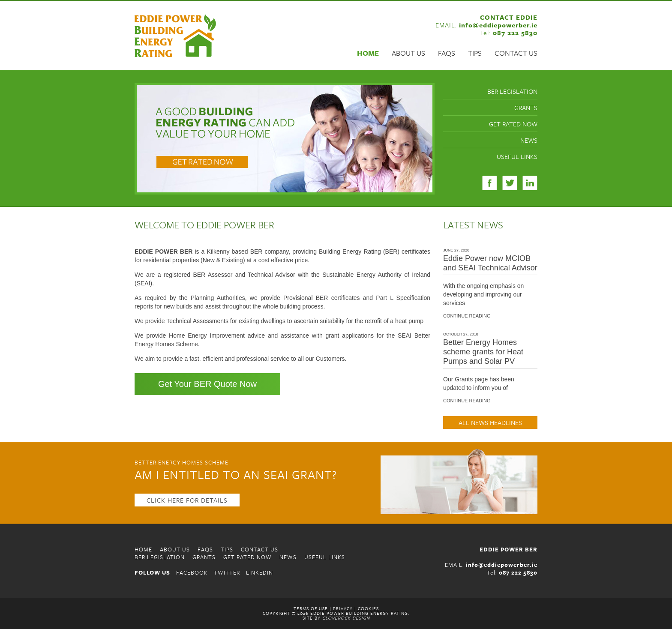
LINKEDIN (259, 572)
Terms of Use (311, 608)
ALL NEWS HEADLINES (490, 422)
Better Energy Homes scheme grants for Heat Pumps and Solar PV (483, 352)
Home (368, 53)
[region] (285, 139)
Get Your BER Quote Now (207, 384)
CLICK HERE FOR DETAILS (187, 500)
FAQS (447, 53)
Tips (475, 53)
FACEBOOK (192, 572)
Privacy (343, 608)
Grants (526, 108)
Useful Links (517, 156)
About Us (408, 53)
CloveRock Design (346, 618)
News (529, 140)
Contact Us (516, 53)
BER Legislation (512, 91)
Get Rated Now (513, 124)
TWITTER (227, 572)
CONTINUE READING (467, 316)
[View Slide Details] (285, 139)
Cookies (368, 608)
